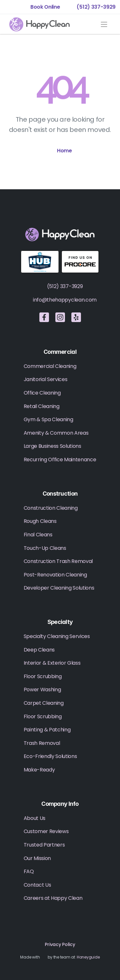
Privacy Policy (60, 944)
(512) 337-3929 (65, 286)
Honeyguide (88, 957)
